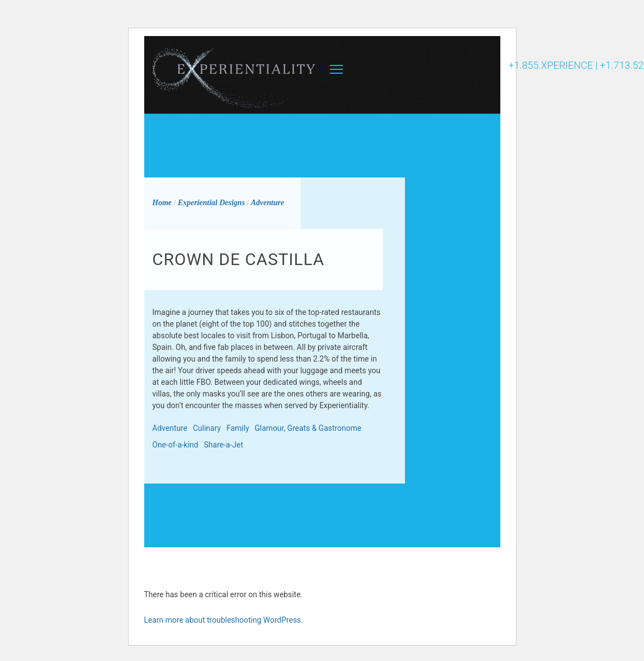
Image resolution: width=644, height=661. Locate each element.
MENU (336, 69)
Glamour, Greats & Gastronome (308, 428)
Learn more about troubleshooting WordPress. (224, 620)
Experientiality (234, 75)
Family (238, 428)
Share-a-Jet (224, 445)
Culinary (207, 428)
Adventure (170, 428)
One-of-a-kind (176, 445)
